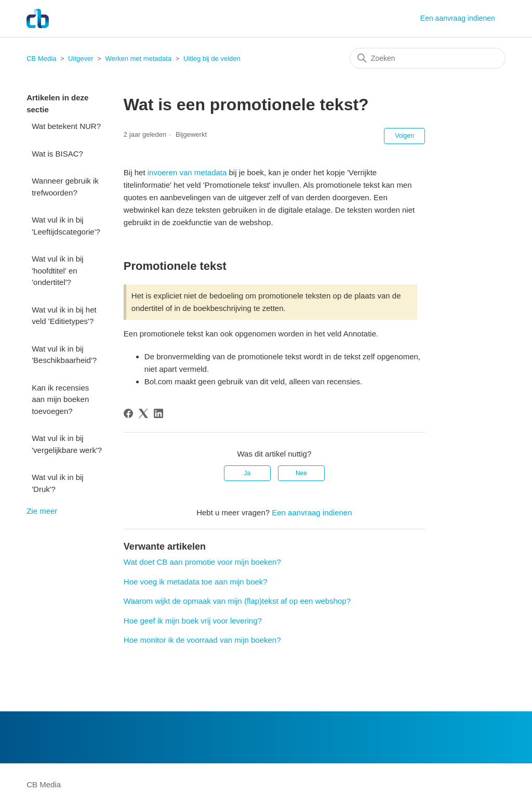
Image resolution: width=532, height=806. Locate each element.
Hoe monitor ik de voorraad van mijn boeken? (202, 640)
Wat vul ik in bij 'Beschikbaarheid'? (64, 355)
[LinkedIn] (158, 413)
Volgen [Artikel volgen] (404, 136)
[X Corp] (143, 413)
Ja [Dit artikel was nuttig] (247, 473)
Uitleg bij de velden (212, 58)
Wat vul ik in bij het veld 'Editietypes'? (64, 316)
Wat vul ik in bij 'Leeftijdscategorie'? (66, 226)
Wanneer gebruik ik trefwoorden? (65, 187)
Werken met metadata (138, 58)
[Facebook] (128, 413)
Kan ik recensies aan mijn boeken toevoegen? (60, 399)
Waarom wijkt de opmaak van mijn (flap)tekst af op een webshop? (237, 601)
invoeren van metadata (186, 172)
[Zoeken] (428, 58)
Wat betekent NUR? (66, 126)
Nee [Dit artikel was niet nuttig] (301, 473)
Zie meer (42, 511)
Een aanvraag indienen (458, 18)
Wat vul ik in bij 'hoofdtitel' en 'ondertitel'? (57, 270)
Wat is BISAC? (57, 154)
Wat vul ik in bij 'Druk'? (57, 483)
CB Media (41, 58)
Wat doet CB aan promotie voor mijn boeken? (202, 562)
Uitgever (81, 58)
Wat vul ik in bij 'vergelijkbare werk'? (67, 444)
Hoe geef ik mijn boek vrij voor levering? (193, 621)
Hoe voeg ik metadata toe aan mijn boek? (196, 582)
